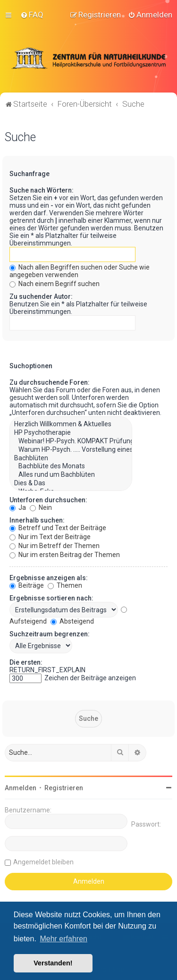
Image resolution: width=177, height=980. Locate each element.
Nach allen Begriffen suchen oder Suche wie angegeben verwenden (80, 270)
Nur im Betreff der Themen (55, 545)
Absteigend (72, 620)
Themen (65, 584)
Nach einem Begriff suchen (55, 283)
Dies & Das (71, 482)
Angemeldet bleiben (43, 861)
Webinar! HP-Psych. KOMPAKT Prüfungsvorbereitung (71, 440)
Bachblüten (71, 457)
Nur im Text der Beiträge (50, 536)
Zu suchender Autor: (41, 296)
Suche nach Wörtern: (42, 190)
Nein (41, 507)
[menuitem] (32, 15)
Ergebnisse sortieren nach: (51, 597)
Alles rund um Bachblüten (71, 474)
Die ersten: (26, 661)
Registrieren (64, 787)
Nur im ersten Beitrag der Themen (65, 554)
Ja (18, 507)
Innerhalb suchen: (37, 519)
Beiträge (27, 584)
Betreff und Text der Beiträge (58, 527)
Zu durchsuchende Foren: (50, 382)
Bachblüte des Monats (71, 466)
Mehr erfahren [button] (63, 939)
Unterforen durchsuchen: (48, 499)
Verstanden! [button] (53, 963)
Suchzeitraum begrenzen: (50, 633)
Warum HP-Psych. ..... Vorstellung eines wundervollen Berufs (71, 449)
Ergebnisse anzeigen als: (49, 577)
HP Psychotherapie (71, 432)
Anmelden (21, 787)
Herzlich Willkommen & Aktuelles (71, 424)
